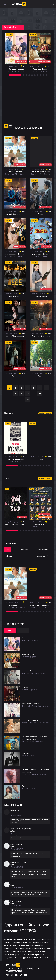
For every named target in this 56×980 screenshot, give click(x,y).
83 (40, 393)
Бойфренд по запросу (18, 844)
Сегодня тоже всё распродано (22, 883)
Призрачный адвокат (18, 862)
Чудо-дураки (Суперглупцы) (21, 829)
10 (28, 393)
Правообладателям (14, 971)
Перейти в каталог (45, 413)
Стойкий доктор (16, 811)
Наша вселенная (16, 901)
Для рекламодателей (30, 969)
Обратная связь (13, 969)
